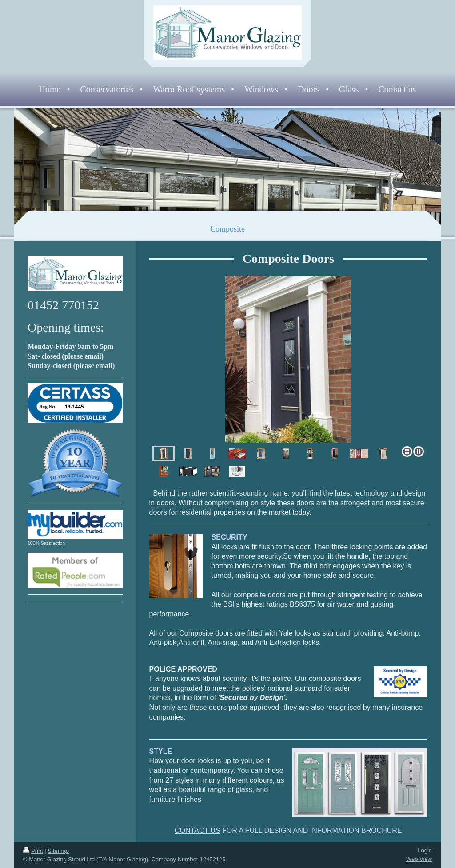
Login (425, 850)
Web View (419, 859)
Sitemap (58, 851)
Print (33, 851)
